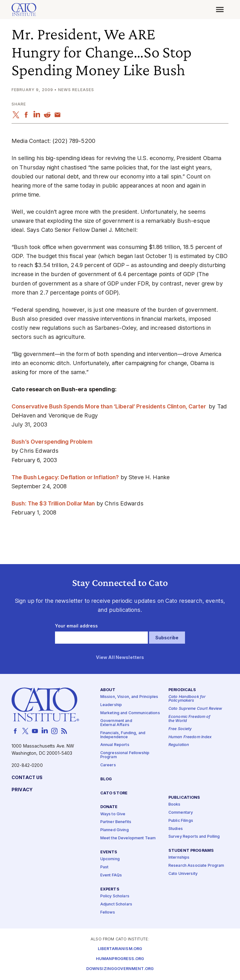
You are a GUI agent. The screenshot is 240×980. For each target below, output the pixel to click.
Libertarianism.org (120, 949)
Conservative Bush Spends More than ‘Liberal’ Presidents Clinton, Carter (109, 406)
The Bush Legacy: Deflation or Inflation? (65, 477)
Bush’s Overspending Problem (52, 442)
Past (105, 867)
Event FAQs (111, 875)
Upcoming (110, 859)
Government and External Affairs (116, 723)
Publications (184, 798)
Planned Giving (115, 830)
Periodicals (182, 690)
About (108, 690)
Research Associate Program (196, 866)
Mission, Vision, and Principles (129, 697)
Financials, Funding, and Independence (123, 735)
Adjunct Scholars (116, 904)
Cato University (183, 874)
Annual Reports (115, 745)
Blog (106, 779)
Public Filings (181, 821)
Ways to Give (113, 814)
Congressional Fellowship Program (125, 755)
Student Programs (191, 851)
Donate (109, 807)
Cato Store (114, 793)
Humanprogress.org (120, 959)
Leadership (111, 705)
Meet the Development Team (128, 839)
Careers (108, 765)
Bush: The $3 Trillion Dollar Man (53, 503)
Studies (176, 829)
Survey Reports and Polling (194, 837)
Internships (179, 858)
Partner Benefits (116, 822)
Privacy (22, 790)
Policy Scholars (115, 896)
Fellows (108, 912)
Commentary (181, 813)
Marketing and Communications (130, 713)
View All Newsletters (120, 658)
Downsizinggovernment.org (120, 969)
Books (175, 804)
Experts (110, 889)
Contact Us (27, 778)
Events (109, 852)
